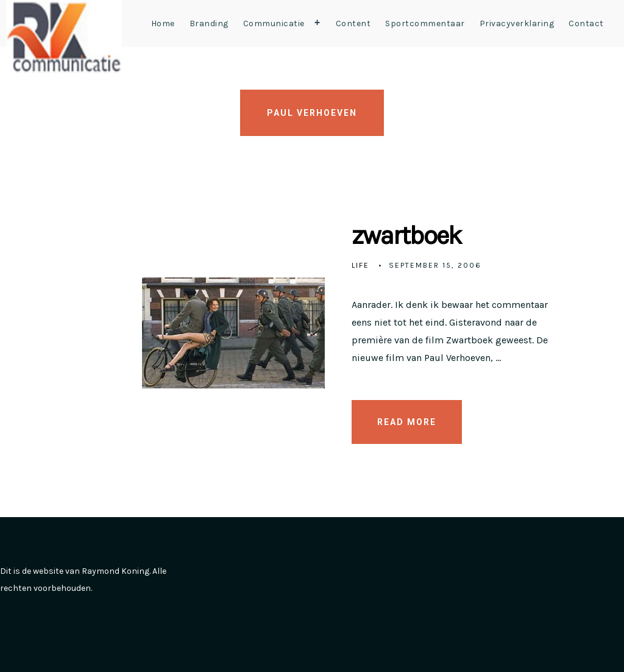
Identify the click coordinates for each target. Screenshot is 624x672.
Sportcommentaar (425, 23)
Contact (586, 23)
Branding (209, 23)
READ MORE (407, 422)
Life (360, 265)
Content (353, 23)
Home (163, 23)
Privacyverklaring (517, 23)
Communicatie (285, 23)
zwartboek (406, 235)
